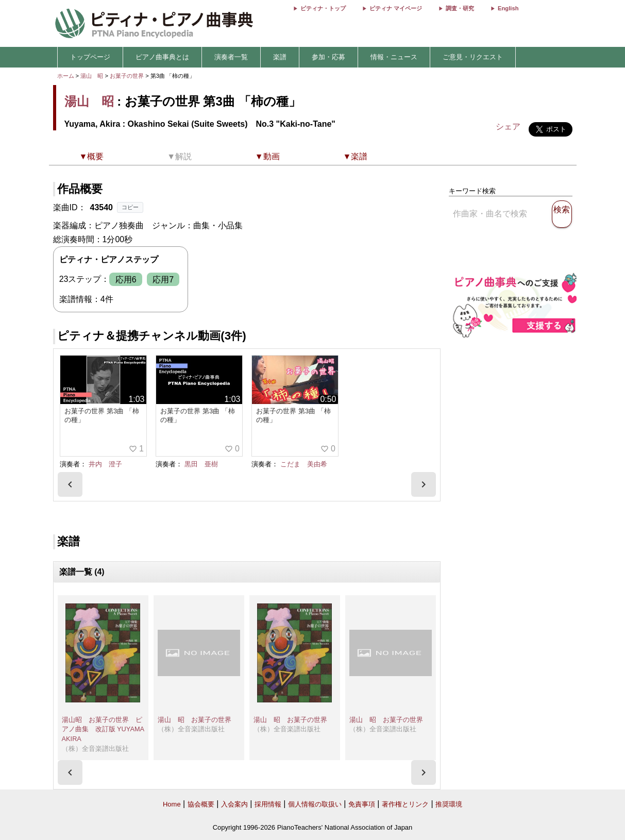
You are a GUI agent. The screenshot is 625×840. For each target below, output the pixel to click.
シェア (508, 127)
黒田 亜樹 (201, 464)
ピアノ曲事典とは (162, 57)
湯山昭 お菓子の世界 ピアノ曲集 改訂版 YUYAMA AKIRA (103, 729)
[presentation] (70, 484)
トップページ (90, 57)
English (508, 8)
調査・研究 (460, 8)
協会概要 (201, 804)
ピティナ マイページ (396, 8)
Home (172, 804)
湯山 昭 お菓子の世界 (195, 720)
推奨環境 (449, 804)
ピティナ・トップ (323, 8)
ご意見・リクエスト (473, 57)
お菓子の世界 (128, 76)
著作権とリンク (405, 804)
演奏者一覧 (231, 57)
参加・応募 (328, 57)
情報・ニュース (394, 57)
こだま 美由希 (304, 464)
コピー (130, 207)
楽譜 (280, 57)
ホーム (66, 76)
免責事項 (362, 804)
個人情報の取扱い (315, 804)
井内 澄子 (105, 464)
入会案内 (234, 804)
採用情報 (268, 804)
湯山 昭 (92, 76)
